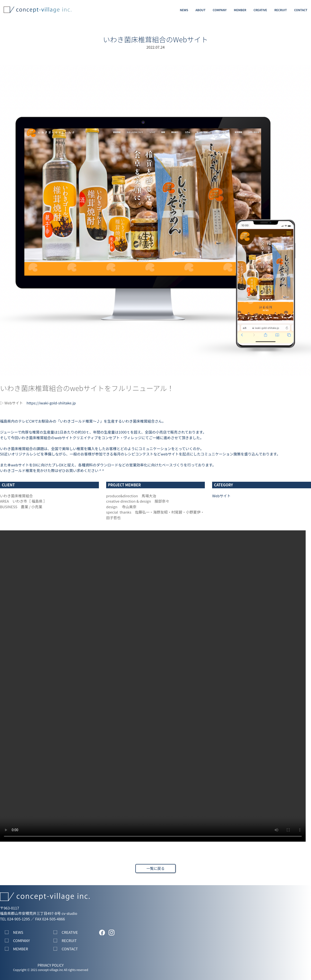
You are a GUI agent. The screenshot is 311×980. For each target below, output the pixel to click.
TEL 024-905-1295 (15, 919)
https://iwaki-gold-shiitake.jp (51, 403)
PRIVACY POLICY (51, 965)
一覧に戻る (155, 868)
